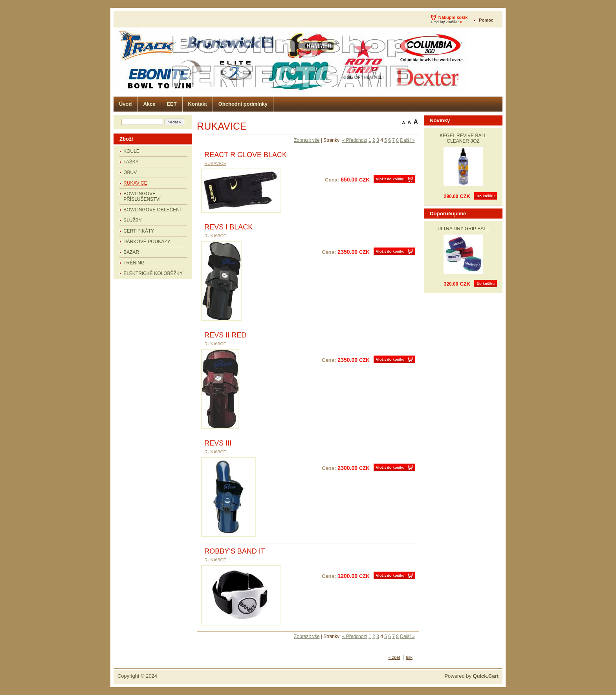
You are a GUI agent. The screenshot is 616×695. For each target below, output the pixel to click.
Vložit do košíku (390, 179)
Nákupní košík (453, 17)
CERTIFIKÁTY (139, 231)
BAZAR (131, 252)
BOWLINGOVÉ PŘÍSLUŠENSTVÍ (142, 196)
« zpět (394, 657)
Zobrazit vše (307, 140)
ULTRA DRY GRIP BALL (463, 229)
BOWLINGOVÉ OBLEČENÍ (152, 210)
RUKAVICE (135, 183)
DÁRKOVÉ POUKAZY (147, 242)
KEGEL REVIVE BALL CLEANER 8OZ (463, 138)
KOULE (131, 151)
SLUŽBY (133, 220)
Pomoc (486, 20)
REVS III (218, 443)
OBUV (130, 172)
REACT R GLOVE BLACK (246, 155)
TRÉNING (134, 263)
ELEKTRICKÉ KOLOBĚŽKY (153, 273)
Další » (407, 140)
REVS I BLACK (228, 227)
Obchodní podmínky (243, 104)
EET (171, 104)
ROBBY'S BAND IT (235, 551)
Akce (149, 104)
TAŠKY (131, 162)
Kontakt (198, 104)
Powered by (471, 676)
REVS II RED (225, 335)
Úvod (125, 104)
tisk (410, 657)
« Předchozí (355, 140)
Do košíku (486, 196)
